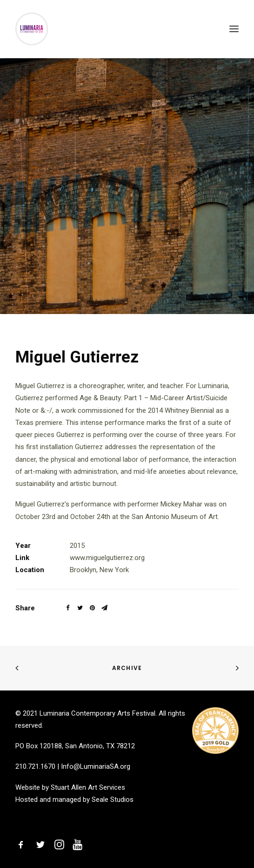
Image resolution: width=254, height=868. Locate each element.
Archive (127, 668)
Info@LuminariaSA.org (96, 766)
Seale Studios (113, 800)
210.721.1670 (35, 766)
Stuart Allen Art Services (88, 787)
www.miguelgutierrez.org (107, 558)
